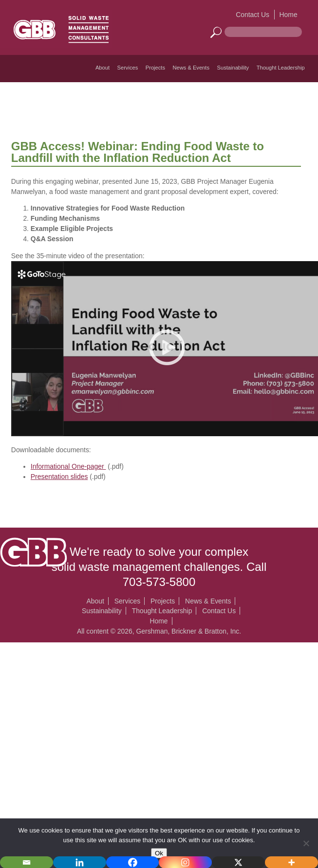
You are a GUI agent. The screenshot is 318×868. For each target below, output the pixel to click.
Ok (159, 853)
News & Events (191, 68)
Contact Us (253, 15)
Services (128, 68)
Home (289, 15)
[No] (306, 843)
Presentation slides (59, 477)
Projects (155, 68)
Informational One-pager (68, 466)
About (103, 68)
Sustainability (233, 68)
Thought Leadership (281, 68)
